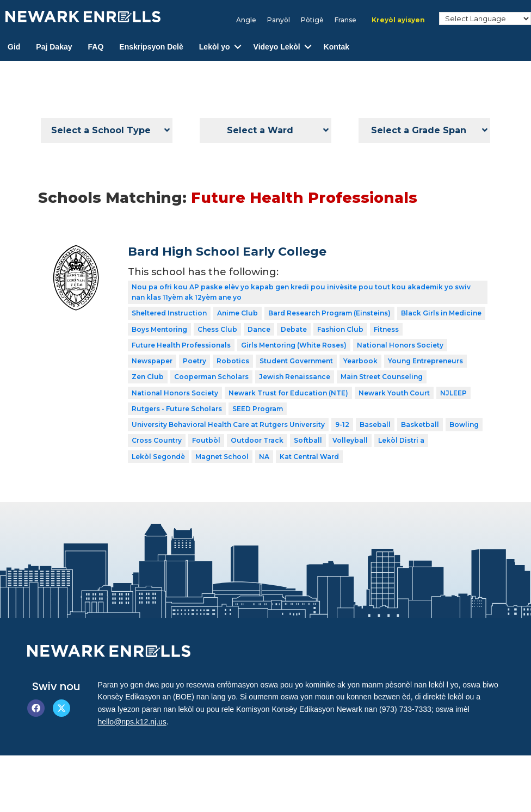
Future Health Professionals (181, 345)
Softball (308, 440)
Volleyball (350, 440)
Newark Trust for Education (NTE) (288, 393)
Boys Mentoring (159, 329)
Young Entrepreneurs (425, 361)
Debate (294, 329)
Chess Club (217, 329)
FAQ (96, 47)
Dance (259, 329)
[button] (238, 47)
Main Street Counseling (382, 377)
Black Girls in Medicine (441, 313)
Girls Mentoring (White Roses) (294, 345)
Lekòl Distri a (401, 440)
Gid (14, 47)
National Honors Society (400, 345)
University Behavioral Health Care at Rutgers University (228, 424)
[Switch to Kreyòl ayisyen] (398, 20)
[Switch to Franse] (345, 20)
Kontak (336, 47)
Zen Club (148, 377)
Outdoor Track (257, 440)
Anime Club (237, 313)
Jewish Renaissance (295, 377)
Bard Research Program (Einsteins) (329, 313)
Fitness (386, 329)
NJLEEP (453, 393)
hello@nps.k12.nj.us (132, 722)
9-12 (342, 424)
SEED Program (258, 409)
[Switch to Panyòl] (279, 20)
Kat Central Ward (309, 457)
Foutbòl (206, 440)
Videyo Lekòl (277, 47)
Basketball (420, 424)
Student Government (296, 361)
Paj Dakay (54, 47)
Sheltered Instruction (169, 313)
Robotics (233, 361)
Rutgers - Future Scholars (177, 409)
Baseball (375, 424)
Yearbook (360, 361)
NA (264, 457)
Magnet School (222, 457)
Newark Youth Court (394, 393)
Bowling (464, 424)
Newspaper (152, 361)
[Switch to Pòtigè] (312, 20)
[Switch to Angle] (246, 20)
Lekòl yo (215, 47)
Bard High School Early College (227, 252)
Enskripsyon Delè (151, 47)
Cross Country (157, 440)
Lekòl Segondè (158, 457)
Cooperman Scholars (211, 377)
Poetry (195, 361)
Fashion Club (340, 329)
